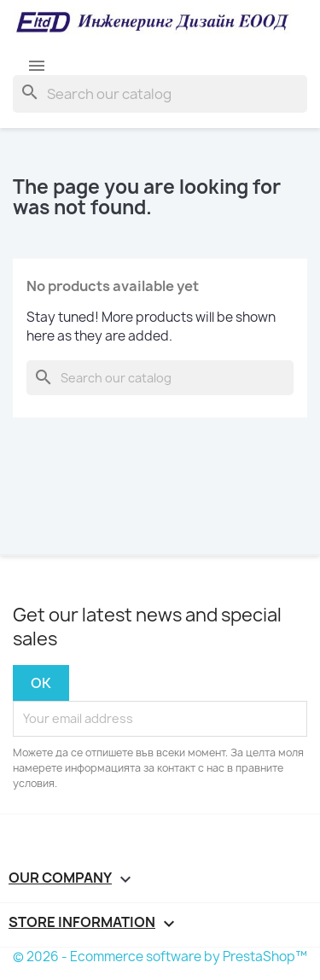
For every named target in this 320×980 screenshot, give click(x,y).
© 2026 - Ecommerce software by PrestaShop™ (160, 957)
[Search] (160, 94)
